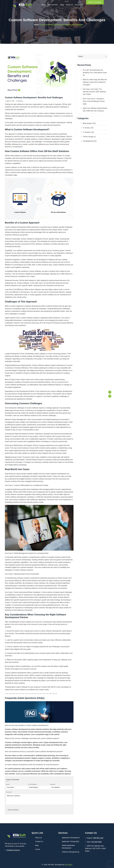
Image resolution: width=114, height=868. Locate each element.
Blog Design (87, 123)
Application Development (71, 838)
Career (38, 849)
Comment (9, 792)
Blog (62, 5)
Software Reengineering (70, 852)
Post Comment (13, 810)
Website (53, 784)
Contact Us (79, 5)
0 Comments (19, 101)
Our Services (53, 5)
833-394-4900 (97, 842)
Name (8, 784)
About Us (69, 5)
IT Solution (87, 132)
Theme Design (88, 137)
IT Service (86, 128)
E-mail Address (33, 784)
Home (44, 5)
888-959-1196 (98, 838)
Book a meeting (95, 2)
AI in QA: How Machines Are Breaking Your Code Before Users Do (95, 73)
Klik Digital (69, 865)
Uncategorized (88, 141)
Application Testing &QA (70, 841)
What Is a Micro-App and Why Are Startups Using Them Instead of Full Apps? (95, 82)
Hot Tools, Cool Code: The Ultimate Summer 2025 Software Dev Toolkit (94, 92)
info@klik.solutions (13, 850)
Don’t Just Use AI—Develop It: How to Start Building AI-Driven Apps (94, 101)
